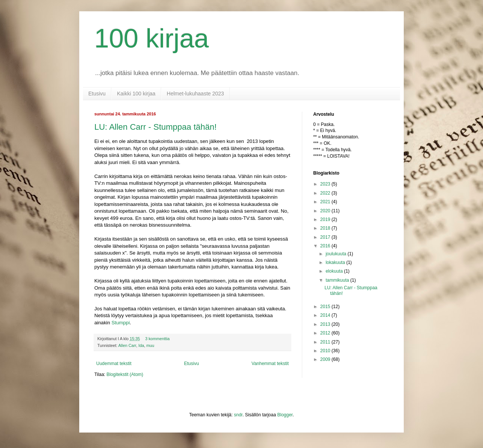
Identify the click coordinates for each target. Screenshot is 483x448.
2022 (326, 193)
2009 (326, 359)
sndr (238, 415)
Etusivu (97, 94)
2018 (326, 228)
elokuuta (335, 271)
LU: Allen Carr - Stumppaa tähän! (155, 127)
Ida (141, 345)
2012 (326, 333)
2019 (326, 219)
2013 (326, 324)
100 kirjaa (152, 38)
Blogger (285, 415)
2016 (326, 246)
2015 (326, 307)
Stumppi (120, 323)
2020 (326, 211)
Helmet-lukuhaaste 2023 (195, 94)
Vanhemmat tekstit (270, 364)
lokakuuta (336, 262)
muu (150, 345)
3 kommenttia (158, 339)
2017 (326, 237)
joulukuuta (337, 254)
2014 (326, 315)
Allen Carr (127, 345)
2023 (326, 184)
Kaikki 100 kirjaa (136, 94)
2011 (326, 342)
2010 (326, 351)
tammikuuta (338, 280)
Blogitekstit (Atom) (125, 374)
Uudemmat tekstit (114, 364)
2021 (326, 202)
